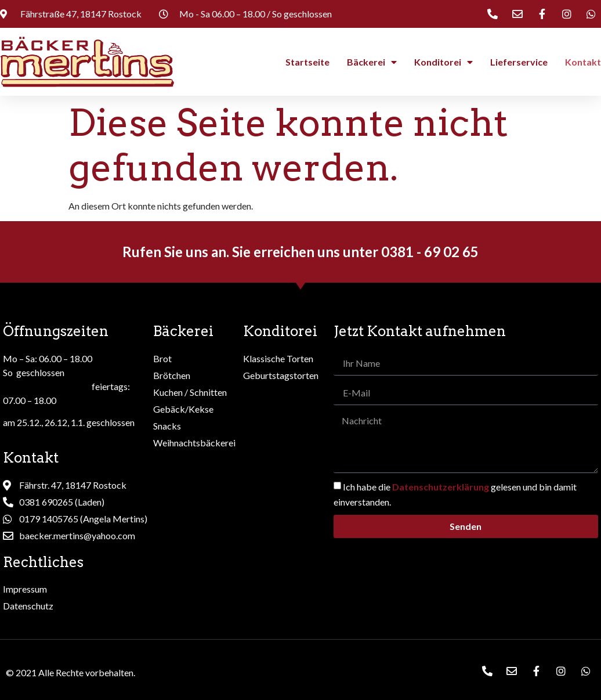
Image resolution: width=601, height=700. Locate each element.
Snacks (167, 426)
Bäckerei (372, 62)
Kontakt (583, 62)
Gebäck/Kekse (183, 409)
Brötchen (172, 375)
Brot (162, 358)
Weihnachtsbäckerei (194, 443)
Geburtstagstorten (281, 375)
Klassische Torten (278, 358)
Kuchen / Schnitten (190, 392)
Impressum (25, 589)
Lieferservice (519, 62)
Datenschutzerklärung (441, 487)
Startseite (307, 62)
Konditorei (443, 62)
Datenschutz (28, 606)
